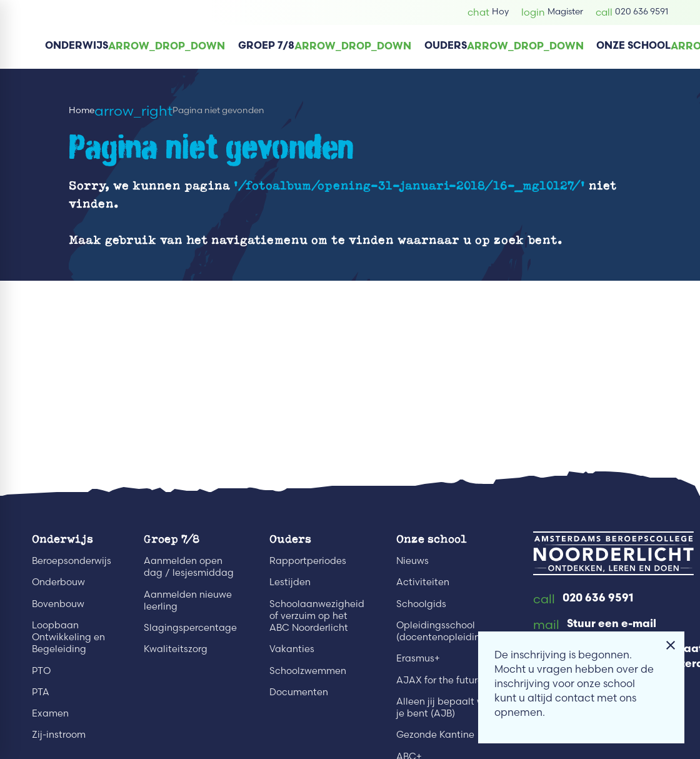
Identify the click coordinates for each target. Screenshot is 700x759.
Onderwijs (62, 538)
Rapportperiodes (308, 561)
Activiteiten (423, 582)
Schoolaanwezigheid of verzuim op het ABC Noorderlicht (317, 616)
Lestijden (290, 582)
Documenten (299, 692)
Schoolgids (421, 604)
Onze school (432, 538)
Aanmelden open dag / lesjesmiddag (189, 567)
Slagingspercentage (190, 628)
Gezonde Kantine (435, 735)
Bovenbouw (58, 604)
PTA (41, 692)
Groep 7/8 (172, 538)
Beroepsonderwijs (72, 561)
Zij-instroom (59, 735)
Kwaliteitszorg (176, 649)
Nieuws (412, 561)
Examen (50, 713)
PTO (41, 671)
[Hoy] (488, 12)
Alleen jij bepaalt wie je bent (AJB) (444, 707)
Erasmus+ (418, 658)
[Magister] (552, 12)
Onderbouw (58, 582)
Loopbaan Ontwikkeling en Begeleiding (68, 637)
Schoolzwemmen (308, 671)
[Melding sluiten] (671, 645)
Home (82, 110)
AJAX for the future (440, 680)
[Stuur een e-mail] (595, 625)
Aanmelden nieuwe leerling (188, 601)
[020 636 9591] (632, 12)
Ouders (290, 538)
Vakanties (292, 649)
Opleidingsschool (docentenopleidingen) (448, 631)
